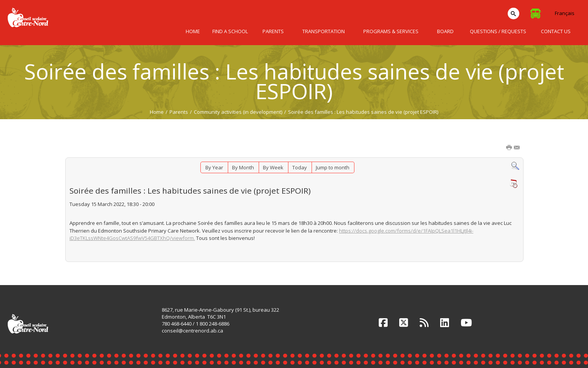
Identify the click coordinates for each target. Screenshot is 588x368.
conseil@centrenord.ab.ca (192, 331)
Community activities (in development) (238, 112)
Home (157, 112)
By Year (214, 167)
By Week (273, 167)
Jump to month (333, 167)
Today (300, 167)
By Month (243, 167)
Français (565, 13)
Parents (179, 112)
